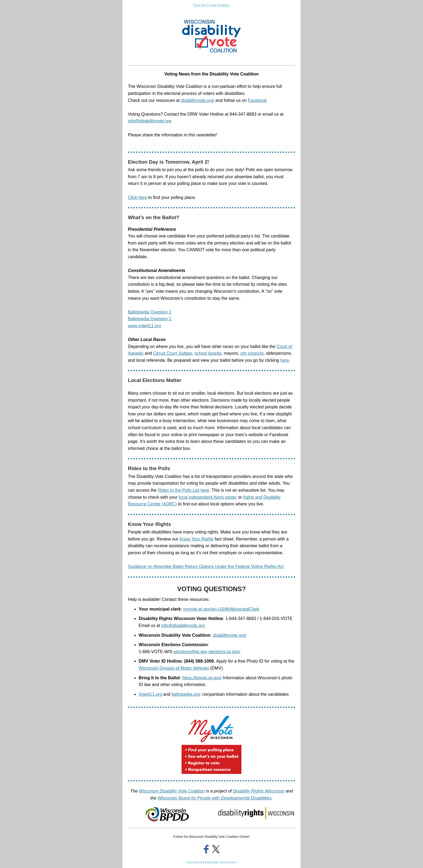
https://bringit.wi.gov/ (202, 678)
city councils (252, 353)
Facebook (257, 100)
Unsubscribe (195, 862)
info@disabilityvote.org (183, 626)
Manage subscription (222, 862)
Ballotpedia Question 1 (150, 312)
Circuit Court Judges (173, 353)
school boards (208, 353)
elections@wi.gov (191, 652)
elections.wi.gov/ (224, 652)
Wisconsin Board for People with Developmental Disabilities (214, 798)
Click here (137, 197)
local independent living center (208, 497)
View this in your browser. (211, 5)
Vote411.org (150, 694)
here (285, 360)
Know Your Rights (196, 539)
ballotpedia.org (186, 694)
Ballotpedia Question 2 (150, 319)
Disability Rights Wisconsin (259, 791)
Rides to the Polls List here (183, 490)
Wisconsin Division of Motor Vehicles (174, 668)
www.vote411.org (144, 326)
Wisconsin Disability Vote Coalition (172, 791)
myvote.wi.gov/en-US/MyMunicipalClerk (221, 609)
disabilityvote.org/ (198, 100)
